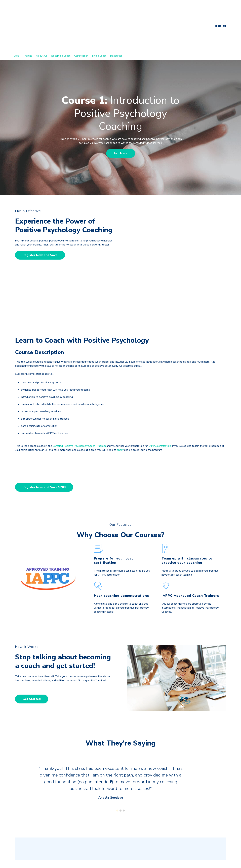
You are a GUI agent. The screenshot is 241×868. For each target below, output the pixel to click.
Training (220, 9)
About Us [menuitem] (42, 22)
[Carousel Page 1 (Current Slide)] (117, 745)
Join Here (121, 119)
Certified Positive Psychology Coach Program (79, 379)
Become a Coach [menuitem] (61, 22)
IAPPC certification (160, 379)
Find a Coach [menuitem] (99, 22)
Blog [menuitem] (16, 22)
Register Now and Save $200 (44, 420)
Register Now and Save (40, 221)
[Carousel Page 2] (120, 745)
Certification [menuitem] (81, 22)
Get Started (32, 632)
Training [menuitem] (28, 22)
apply (120, 383)
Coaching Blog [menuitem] (27, 832)
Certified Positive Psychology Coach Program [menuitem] (45, 842)
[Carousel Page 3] (124, 745)
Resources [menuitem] (116, 22)
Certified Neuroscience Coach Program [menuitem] (41, 851)
